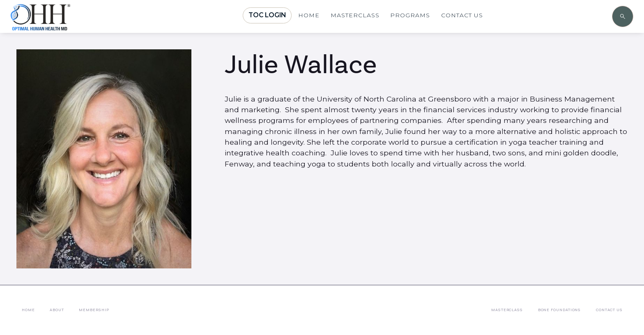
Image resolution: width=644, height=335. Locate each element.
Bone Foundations (560, 310)
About (57, 310)
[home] (64, 25)
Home (28, 310)
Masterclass (507, 310)
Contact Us (609, 310)
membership (94, 310)
